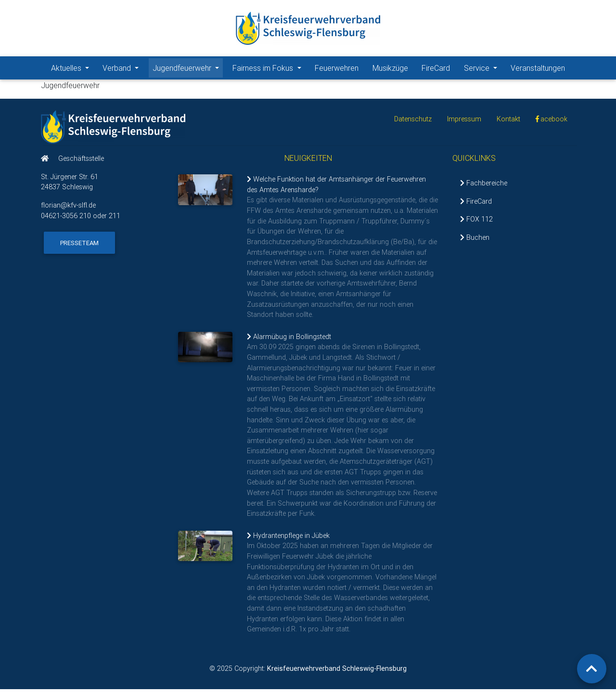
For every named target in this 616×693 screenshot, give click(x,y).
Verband (122, 69)
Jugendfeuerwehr (188, 69)
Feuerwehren (337, 70)
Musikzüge (390, 70)
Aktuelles (72, 69)
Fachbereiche (484, 187)
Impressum (464, 123)
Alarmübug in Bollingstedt (289, 340)
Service (482, 69)
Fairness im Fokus (269, 69)
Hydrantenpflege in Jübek (288, 539)
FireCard (436, 70)
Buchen (475, 241)
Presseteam (79, 246)
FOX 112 (476, 223)
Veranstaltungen (538, 70)
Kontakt (508, 123)
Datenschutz (413, 123)
